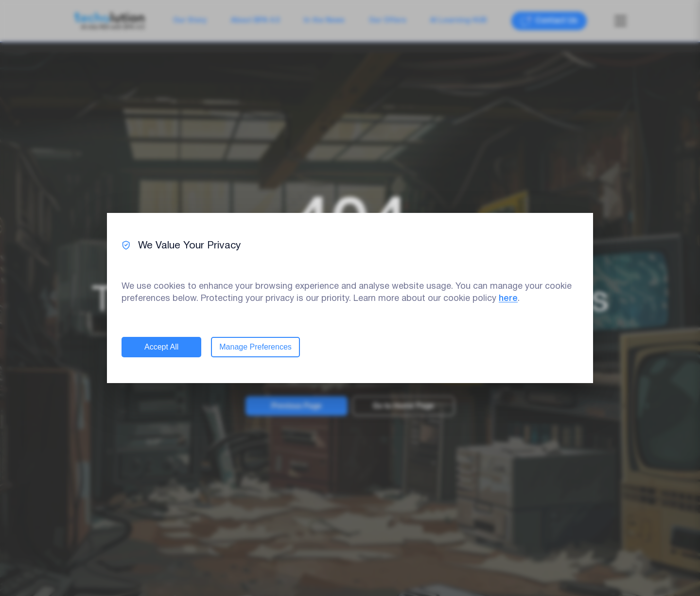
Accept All (161, 347)
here (508, 298)
